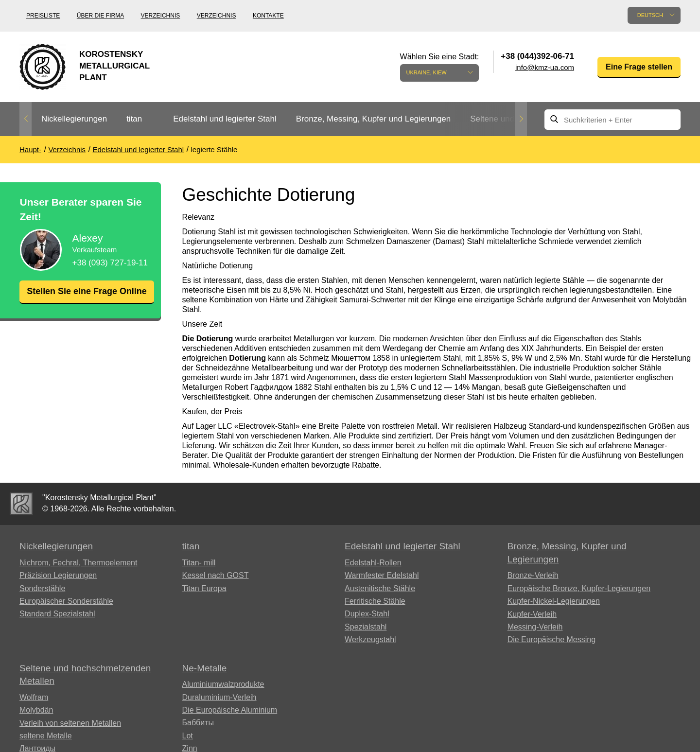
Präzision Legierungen (58, 575)
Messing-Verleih (535, 627)
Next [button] (521, 119)
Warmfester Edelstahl (382, 575)
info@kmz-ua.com (545, 67)
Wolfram (34, 697)
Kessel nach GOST (216, 575)
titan (134, 119)
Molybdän (36, 710)
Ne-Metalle (205, 668)
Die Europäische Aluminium (230, 710)
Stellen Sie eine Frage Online (87, 297)
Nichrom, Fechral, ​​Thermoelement (78, 563)
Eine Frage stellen (639, 67)
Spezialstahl (366, 627)
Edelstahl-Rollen (373, 563)
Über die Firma (100, 16)
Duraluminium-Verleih (219, 697)
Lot (188, 736)
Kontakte (268, 16)
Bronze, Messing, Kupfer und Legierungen (373, 119)
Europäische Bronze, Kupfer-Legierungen (579, 588)
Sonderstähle (42, 588)
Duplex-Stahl (367, 614)
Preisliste (43, 16)
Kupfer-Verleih (532, 614)
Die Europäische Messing (551, 639)
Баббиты (198, 723)
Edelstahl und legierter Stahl (225, 119)
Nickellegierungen (74, 119)
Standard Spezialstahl (57, 614)
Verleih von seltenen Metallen (70, 723)
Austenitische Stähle (380, 588)
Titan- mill (199, 563)
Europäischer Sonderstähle (66, 601)
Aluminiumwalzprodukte (223, 684)
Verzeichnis (161, 16)
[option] (74, 119)
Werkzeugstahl (370, 639)
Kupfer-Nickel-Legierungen (554, 601)
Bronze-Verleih (533, 575)
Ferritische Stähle (375, 601)
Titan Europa (204, 588)
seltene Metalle (46, 736)
